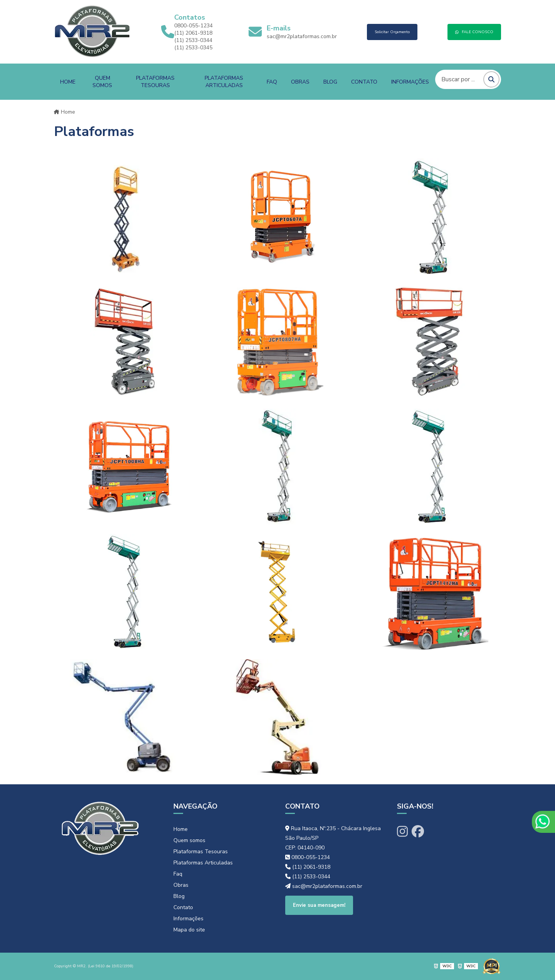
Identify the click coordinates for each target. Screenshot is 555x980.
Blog (330, 82)
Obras (300, 82)
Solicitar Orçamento (392, 32)
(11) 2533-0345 (193, 48)
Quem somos (102, 82)
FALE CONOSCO (474, 32)
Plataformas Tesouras (155, 82)
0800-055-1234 (193, 26)
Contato (364, 82)
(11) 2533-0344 (193, 40)
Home (68, 82)
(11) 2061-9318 (193, 33)
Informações (410, 82)
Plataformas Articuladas (224, 82)
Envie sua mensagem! (319, 905)
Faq (272, 82)
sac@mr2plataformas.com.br (302, 36)
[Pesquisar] (491, 79)
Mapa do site (189, 930)
